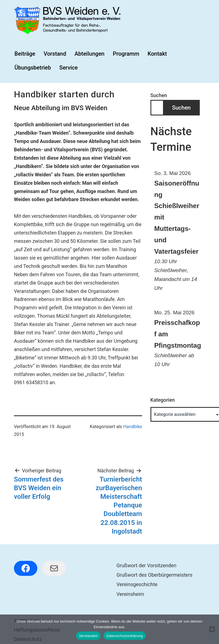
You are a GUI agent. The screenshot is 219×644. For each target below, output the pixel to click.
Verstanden (88, 636)
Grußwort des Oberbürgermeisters (154, 575)
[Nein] (212, 629)
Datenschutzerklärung (124, 636)
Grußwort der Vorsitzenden (146, 565)
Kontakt (157, 54)
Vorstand (55, 54)
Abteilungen (89, 54)
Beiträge (25, 54)
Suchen (159, 95)
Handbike (132, 427)
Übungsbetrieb (33, 68)
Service (69, 68)
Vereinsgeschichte (137, 584)
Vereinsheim (130, 594)
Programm (126, 54)
